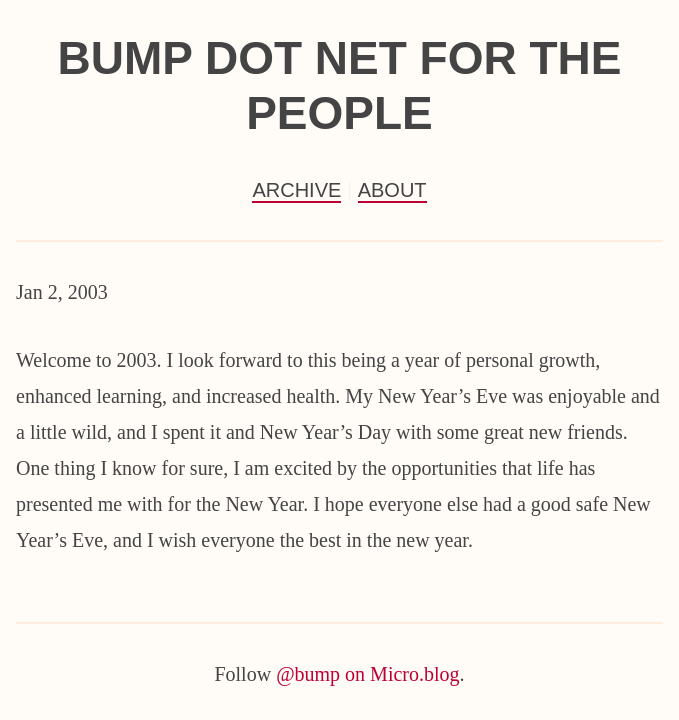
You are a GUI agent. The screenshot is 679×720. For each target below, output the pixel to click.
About (392, 190)
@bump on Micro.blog (367, 674)
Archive (296, 190)
